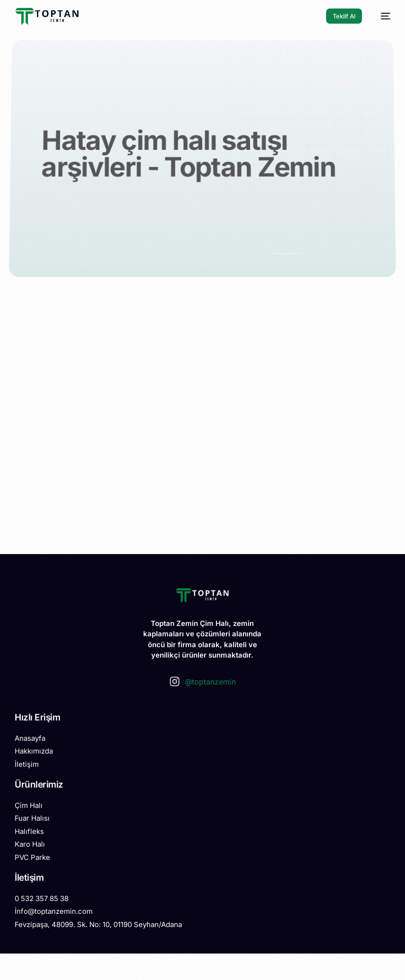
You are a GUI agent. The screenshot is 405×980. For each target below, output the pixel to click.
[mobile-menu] (381, 16)
